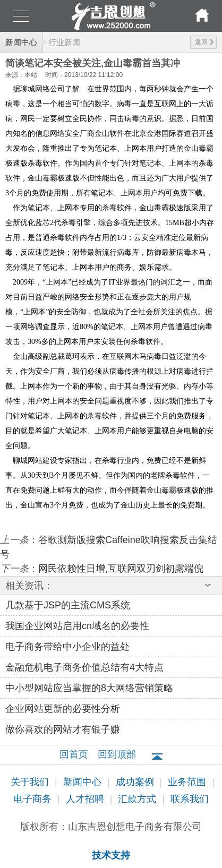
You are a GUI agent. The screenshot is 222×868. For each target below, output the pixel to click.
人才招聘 (86, 799)
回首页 (74, 754)
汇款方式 (138, 799)
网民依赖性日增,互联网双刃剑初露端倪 (121, 569)
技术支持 (111, 855)
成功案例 (136, 782)
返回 (204, 42)
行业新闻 (64, 42)
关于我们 (31, 782)
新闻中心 (21, 42)
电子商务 (34, 799)
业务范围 (188, 782)
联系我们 (190, 799)
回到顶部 (117, 754)
